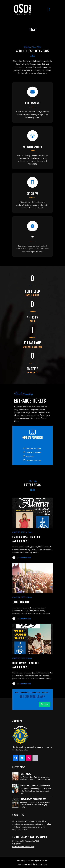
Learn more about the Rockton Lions (32, 864)
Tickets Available (32, 103)
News (30, 532)
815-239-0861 (18, 844)
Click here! (39, 252)
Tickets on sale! (21, 602)
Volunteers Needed (33, 147)
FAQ (33, 237)
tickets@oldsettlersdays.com (23, 847)
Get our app (33, 194)
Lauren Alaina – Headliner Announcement (26, 539)
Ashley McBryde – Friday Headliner (33, 799)
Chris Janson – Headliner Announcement (26, 665)
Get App (45, 704)
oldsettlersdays (25, 558)
